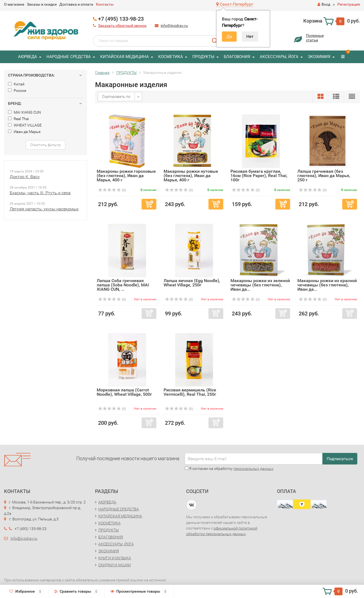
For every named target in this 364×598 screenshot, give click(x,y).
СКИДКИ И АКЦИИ (115, 565)
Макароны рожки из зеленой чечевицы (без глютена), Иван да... (260, 285)
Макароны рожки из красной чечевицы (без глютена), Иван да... (327, 285)
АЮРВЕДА (28, 57)
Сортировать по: (117, 96)
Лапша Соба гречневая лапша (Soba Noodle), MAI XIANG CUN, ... (123, 285)
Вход (324, 4)
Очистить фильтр (46, 145)
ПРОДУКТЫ (203, 57)
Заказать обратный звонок (122, 26)
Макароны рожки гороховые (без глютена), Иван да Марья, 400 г (126, 176)
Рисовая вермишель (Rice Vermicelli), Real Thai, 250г (190, 392)
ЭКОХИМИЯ (319, 57)
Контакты (105, 4)
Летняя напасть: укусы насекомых (44, 209)
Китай (16, 84)
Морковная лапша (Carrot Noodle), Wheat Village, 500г (124, 392)
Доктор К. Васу (25, 177)
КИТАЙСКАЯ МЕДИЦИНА (125, 57)
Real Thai (19, 119)
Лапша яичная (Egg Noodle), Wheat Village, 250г (192, 283)
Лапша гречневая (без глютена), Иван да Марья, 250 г (324, 176)
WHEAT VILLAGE (25, 125)
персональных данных (253, 469)
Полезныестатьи (315, 38)
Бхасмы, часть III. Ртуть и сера (40, 193)
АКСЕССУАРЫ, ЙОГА (279, 57)
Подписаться (340, 459)
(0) (112, 190)
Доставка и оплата (76, 4)
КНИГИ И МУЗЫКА (115, 558)
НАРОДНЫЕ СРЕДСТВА (69, 57)
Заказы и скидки (42, 4)
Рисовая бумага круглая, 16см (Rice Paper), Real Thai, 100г (259, 176)
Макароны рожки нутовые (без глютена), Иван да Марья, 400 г (191, 176)
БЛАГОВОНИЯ (237, 57)
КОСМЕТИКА (171, 57)
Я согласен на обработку (229, 469)
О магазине (14, 4)
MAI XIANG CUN (24, 112)
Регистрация (349, 4)
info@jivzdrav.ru (174, 26)
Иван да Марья (24, 132)
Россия (17, 91)
